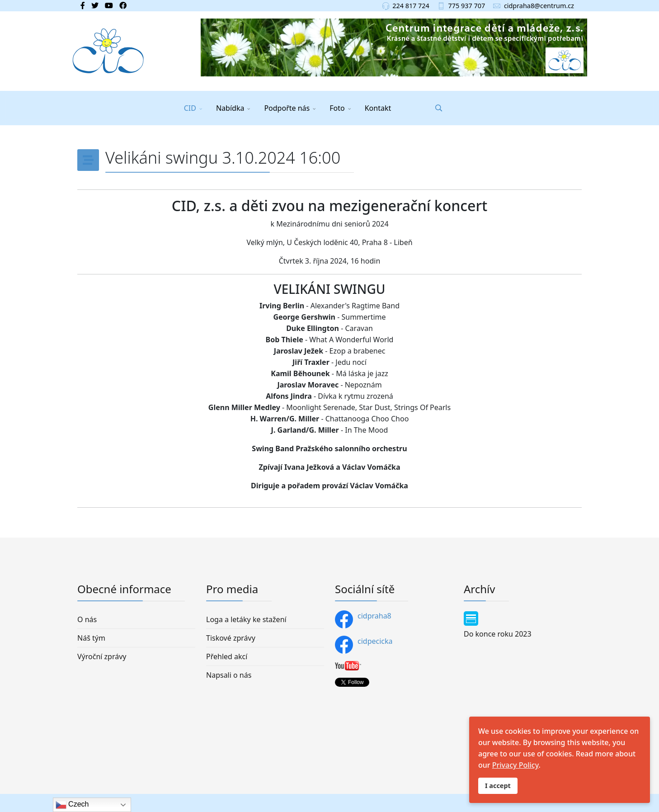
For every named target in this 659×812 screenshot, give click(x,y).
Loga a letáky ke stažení (246, 619)
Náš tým (91, 638)
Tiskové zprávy (231, 638)
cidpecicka (364, 645)
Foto (337, 108)
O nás (87, 619)
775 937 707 (467, 6)
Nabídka (230, 108)
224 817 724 (411, 6)
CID (190, 108)
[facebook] (83, 5)
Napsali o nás (229, 675)
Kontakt (378, 108)
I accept (498, 786)
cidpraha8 (363, 619)
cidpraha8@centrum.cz (539, 6)
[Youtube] (109, 5)
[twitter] (95, 5)
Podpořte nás (287, 108)
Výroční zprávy (102, 656)
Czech (72, 805)
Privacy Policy (515, 765)
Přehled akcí (227, 656)
